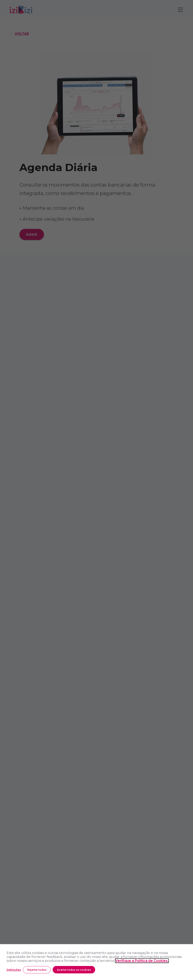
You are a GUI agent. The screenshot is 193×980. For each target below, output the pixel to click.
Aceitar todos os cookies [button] (74, 970)
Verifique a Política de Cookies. (142, 961)
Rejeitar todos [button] (37, 970)
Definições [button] (14, 970)
